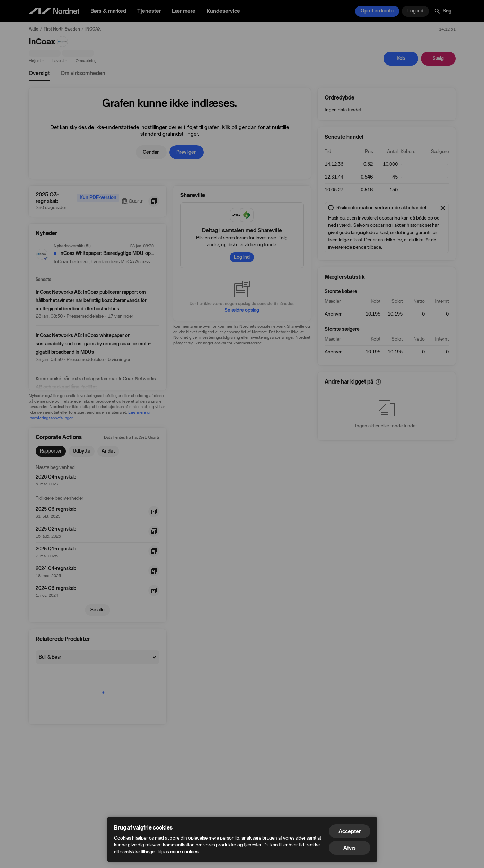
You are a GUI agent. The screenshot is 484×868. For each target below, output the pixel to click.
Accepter (350, 831)
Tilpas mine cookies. (178, 852)
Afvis (350, 848)
